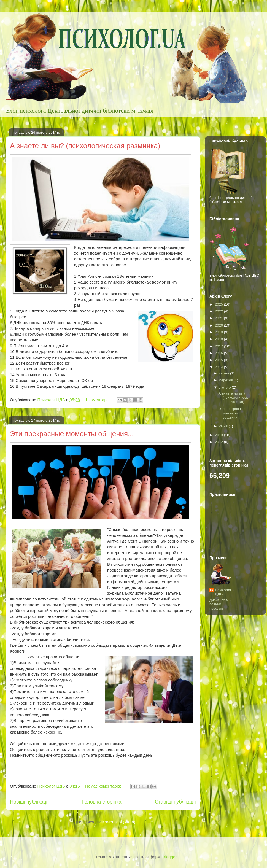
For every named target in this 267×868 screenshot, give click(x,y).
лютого (226, 387)
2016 (219, 353)
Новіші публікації (29, 802)
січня (224, 426)
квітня (225, 373)
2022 (219, 311)
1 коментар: (97, 400)
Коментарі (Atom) (119, 822)
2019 (219, 332)
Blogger (170, 857)
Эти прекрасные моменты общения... (72, 434)
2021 (219, 318)
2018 (219, 339)
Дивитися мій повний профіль (220, 604)
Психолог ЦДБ (223, 592)
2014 (219, 367)
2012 (219, 442)
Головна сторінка (102, 802)
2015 (219, 360)
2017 (219, 346)
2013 (219, 435)
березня (227, 380)
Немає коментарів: (104, 786)
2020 (219, 325)
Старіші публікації (175, 802)
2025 (219, 304)
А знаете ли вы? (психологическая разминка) (85, 146)
